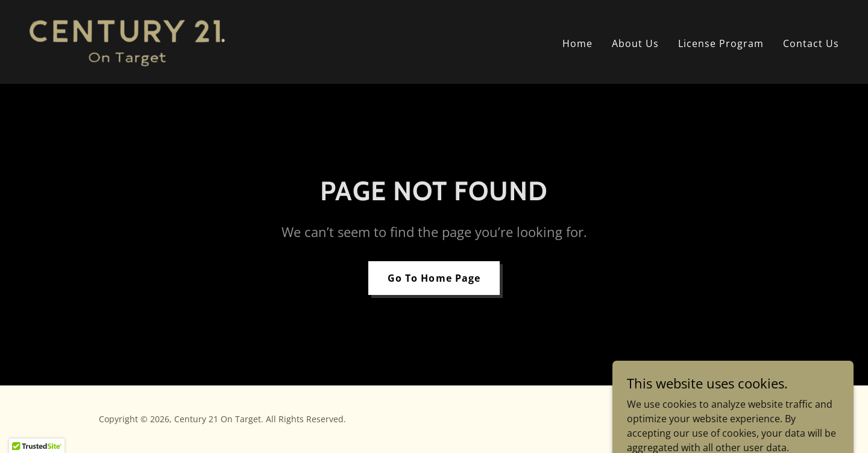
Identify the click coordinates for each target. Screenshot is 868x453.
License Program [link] (721, 43)
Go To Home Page (434, 278)
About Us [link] (635, 43)
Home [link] (577, 43)
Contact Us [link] (811, 43)
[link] (127, 41)
